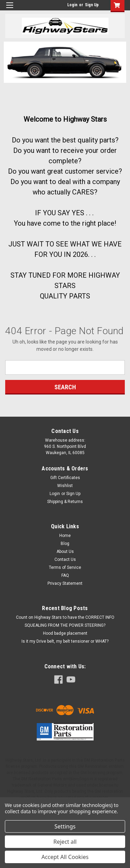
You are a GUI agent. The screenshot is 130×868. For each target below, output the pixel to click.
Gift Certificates (65, 478)
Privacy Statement (65, 583)
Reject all (65, 842)
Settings (65, 826)
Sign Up (92, 5)
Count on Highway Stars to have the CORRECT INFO (65, 617)
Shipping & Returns (65, 502)
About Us (65, 552)
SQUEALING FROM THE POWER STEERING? (65, 625)
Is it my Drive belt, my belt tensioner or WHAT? (65, 641)
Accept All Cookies (65, 857)
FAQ (65, 575)
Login (72, 5)
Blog (65, 544)
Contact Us (65, 559)
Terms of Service (65, 567)
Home (65, 536)
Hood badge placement (65, 633)
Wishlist (65, 486)
